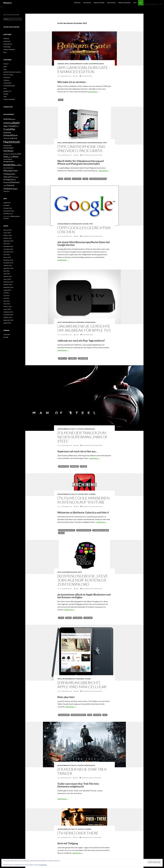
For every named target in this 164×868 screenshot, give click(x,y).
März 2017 (7, 244)
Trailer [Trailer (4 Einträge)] (5, 186)
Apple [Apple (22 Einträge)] (16, 123)
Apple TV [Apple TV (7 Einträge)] (7, 126)
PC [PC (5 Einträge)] (13, 177)
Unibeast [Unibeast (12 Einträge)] (8, 189)
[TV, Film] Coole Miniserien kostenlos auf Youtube (83, 500)
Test (105, 715)
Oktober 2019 (8, 238)
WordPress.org (8, 214)
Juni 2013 (6, 296)
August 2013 (7, 290)
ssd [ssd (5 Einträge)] (15, 180)
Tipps (105, 143)
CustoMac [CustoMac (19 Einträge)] (9, 129)
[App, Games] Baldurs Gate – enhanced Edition (84, 70)
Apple (67, 64)
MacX (86, 179)
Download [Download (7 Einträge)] (7, 132)
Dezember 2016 (8, 246)
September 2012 (8, 320)
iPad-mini (97, 715)
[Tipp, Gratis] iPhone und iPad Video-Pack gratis (81, 149)
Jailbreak (73, 358)
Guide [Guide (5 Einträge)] (10, 138)
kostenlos (77, 179)
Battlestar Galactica (67, 530)
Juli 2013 (6, 293)
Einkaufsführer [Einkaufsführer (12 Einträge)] (11, 135)
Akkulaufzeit (64, 715)
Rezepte (6, 94)
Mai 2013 (6, 298)
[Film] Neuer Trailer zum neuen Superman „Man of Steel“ (83, 437)
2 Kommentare (87, 76)
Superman (75, 466)
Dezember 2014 (8, 260)
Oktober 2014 (8, 265)
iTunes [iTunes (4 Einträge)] (5, 159)
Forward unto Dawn (101, 530)
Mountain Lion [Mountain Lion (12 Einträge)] (10, 171)
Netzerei (7, 3)
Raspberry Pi (7, 91)
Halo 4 (62, 533)
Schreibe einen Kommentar (92, 155)
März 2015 (7, 255)
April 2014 (7, 271)
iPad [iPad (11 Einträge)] (5, 157)
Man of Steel (64, 466)
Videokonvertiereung (98, 179)
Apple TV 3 (63, 358)
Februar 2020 (8, 235)
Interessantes (81, 143)
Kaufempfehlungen (96, 64)
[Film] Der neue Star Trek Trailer (82, 771)
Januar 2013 (7, 309)
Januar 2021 (7, 233)
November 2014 (8, 263)
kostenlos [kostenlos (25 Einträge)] (9, 165)
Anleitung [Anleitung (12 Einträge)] (8, 123)
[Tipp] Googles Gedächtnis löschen (84, 230)
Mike (76, 76)
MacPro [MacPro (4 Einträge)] (11, 168)
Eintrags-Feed (8, 208)
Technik (86, 224)
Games (86, 64)
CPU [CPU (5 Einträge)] (17, 126)
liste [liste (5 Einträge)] (16, 165)
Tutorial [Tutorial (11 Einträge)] (11, 185)
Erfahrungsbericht (79, 715)
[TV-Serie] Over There (78, 833)
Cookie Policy (43, 865)
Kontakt (6, 337)
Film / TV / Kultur (77, 429)
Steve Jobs (88, 618)
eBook (69, 618)
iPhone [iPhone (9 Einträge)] (16, 157)
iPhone (68, 179)
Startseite (77, 3)
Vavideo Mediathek (124, 3)
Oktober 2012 (8, 317)
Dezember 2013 (8, 282)
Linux (5, 88)
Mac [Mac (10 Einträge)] (20, 165)
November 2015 (8, 252)
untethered (83, 358)
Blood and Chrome (84, 530)
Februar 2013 (8, 306)
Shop (135, 3)
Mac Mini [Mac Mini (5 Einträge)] (6, 168)
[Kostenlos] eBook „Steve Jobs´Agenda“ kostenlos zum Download (83, 580)
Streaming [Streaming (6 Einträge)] (7, 182)
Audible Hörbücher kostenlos (12, 72)
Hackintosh (87, 3)
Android (61, 64)
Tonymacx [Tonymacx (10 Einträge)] (15, 182)
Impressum (7, 334)
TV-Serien (92, 494)
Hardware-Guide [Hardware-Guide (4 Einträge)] (8, 154)
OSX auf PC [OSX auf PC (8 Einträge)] (8, 177)
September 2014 (8, 268)
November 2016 (8, 249)
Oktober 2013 (8, 285)
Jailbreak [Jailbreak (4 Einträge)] (10, 159)
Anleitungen (111, 3)
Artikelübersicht (76, 64)
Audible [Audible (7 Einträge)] (13, 126)
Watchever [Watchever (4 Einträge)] (6, 191)
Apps (61, 100)
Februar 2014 (8, 276)
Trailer (84, 466)
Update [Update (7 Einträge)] (15, 189)
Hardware (80, 322)
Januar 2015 (7, 257)
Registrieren (7, 203)
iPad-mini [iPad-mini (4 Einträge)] (10, 157)
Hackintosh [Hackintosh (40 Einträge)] (12, 142)
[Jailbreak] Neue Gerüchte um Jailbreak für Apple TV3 (84, 328)
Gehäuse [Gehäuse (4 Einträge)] (6, 138)
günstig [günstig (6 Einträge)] (15, 138)
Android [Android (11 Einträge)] (7, 119)
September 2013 (8, 287)
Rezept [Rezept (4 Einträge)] (16, 177)
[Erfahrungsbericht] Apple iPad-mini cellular (82, 685)
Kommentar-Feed (9, 211)
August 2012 (7, 323)
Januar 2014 (7, 279)
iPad (61, 179)
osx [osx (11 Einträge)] (14, 174)
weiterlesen (94, 92)
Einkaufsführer (99, 3)
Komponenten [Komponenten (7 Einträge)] (9, 161)
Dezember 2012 (8, 312)
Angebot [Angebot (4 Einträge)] (13, 119)
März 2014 (7, 274)
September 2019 (8, 241)
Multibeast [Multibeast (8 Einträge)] (8, 174)
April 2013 (7, 301)
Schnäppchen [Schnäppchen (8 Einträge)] (9, 179)
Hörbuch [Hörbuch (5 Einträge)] (15, 154)
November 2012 (8, 315)
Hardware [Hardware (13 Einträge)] (8, 151)
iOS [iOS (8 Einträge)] (20, 154)
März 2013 (7, 304)
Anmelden (6, 205)
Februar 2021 (8, 230)
